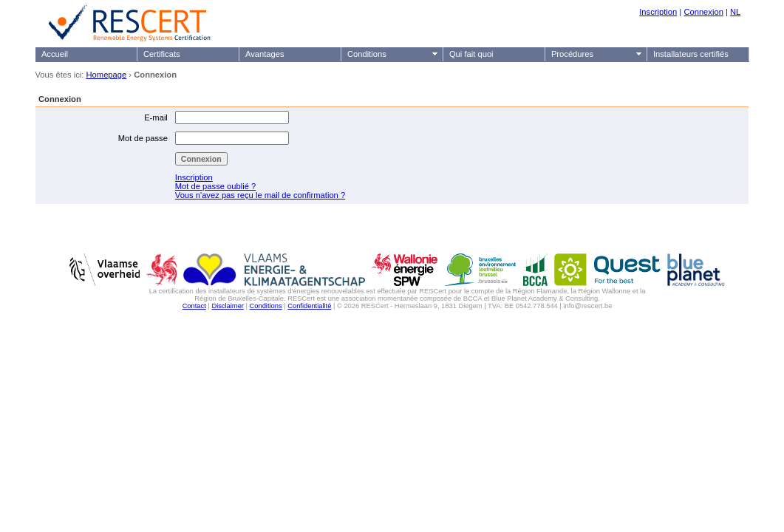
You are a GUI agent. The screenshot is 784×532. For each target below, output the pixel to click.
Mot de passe (143, 138)
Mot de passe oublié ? (215, 186)
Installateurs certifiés (691, 54)
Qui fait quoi (471, 54)
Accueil (55, 54)
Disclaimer (228, 306)
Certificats (162, 54)
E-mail (156, 117)
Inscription (658, 12)
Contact (194, 306)
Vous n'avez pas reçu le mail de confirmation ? (260, 195)
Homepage (107, 75)
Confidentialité (309, 306)
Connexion (703, 12)
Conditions (367, 54)
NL (735, 12)
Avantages (265, 54)
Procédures (572, 54)
